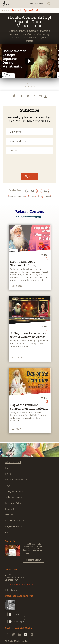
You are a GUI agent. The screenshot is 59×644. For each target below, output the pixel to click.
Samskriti (10, 509)
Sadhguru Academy (14, 497)
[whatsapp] (14, 96)
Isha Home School (14, 503)
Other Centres (12, 590)
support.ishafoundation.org (21, 585)
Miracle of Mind (13, 462)
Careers (9, 532)
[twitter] (28, 96)
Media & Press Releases (16, 480)
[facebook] (22, 96)
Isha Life (9, 515)
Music (8, 474)
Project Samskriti (14, 527)
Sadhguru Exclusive (14, 491)
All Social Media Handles (17, 641)
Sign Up (29, 176)
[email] (40, 96)
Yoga (8, 486)
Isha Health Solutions (16, 521)
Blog (7, 468)
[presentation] (29, 162)
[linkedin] (34, 96)
